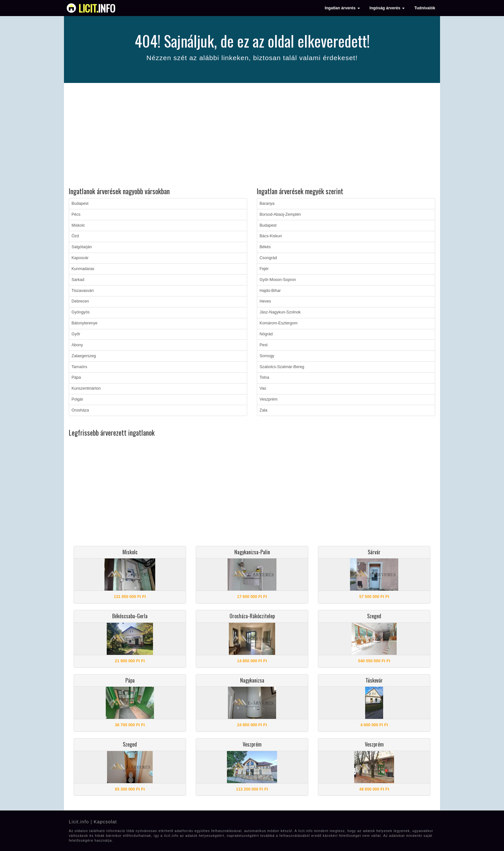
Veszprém (269, 399)
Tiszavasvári (83, 291)
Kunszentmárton (86, 388)
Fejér (264, 269)
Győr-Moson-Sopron (278, 280)
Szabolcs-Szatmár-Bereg (282, 367)
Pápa (76, 377)
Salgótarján (82, 247)
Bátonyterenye (85, 323)
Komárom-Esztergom (279, 323)
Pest (264, 345)
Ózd (75, 236)
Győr (76, 334)
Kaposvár (80, 258)
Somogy (267, 356)
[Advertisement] (252, 136)
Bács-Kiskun (271, 236)
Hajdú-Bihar (270, 291)
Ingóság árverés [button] (387, 8)
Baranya (267, 204)
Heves (265, 301)
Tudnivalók (425, 8)
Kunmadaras (83, 269)
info (97, 8)
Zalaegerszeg (84, 356)
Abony (77, 345)
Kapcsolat (105, 822)
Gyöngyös (81, 312)
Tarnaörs (80, 367)
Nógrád (266, 334)
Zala (264, 410)
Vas (263, 388)
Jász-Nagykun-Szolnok (280, 312)
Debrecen (80, 301)
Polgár (77, 399)
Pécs (76, 214)
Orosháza (80, 410)
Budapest (80, 204)
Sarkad (78, 280)
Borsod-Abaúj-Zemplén (280, 214)
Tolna (265, 377)
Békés (265, 247)
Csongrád (268, 258)
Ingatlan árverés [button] (342, 8)
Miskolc (78, 225)
